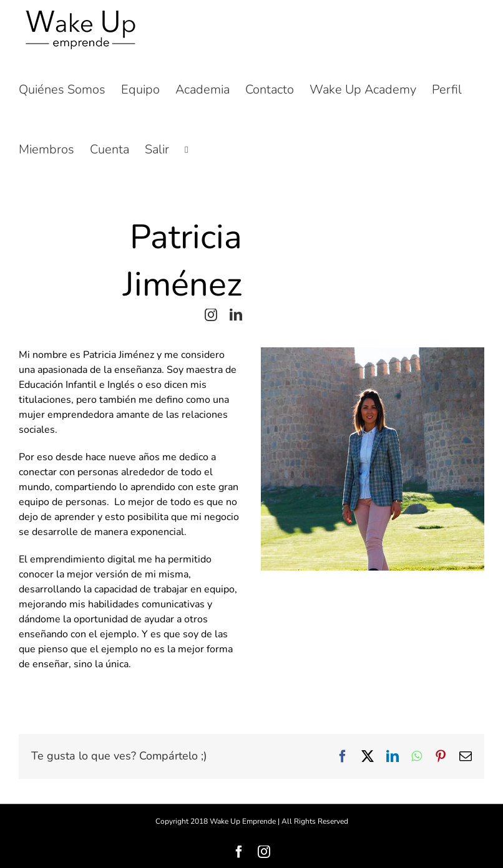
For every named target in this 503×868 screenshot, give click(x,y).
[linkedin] (236, 315)
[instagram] (211, 315)
